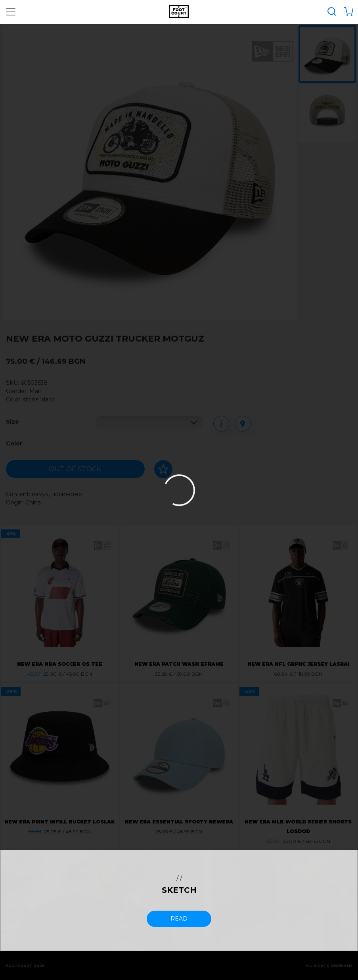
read (179, 919)
